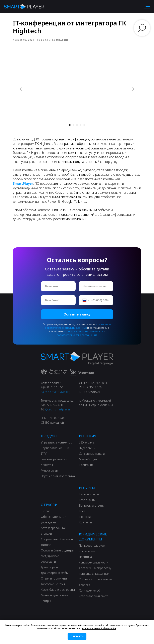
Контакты (85, 522)
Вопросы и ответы (92, 505)
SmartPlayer (23, 183)
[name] (58, 286)
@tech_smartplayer (58, 409)
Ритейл (46, 511)
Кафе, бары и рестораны (58, 590)
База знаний (87, 500)
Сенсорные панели (92, 454)
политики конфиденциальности (83, 331)
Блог (82, 511)
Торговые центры (53, 584)
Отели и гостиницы (54, 578)
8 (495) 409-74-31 (52, 405)
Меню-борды (88, 459)
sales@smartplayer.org (56, 392)
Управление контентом (57, 442)
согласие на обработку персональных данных (78, 326)
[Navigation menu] (147, 7)
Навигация (86, 465)
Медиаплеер (49, 470)
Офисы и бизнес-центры (57, 550)
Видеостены (87, 448)
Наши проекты (89, 494)
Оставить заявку (77, 314)
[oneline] (96, 286)
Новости (85, 517)
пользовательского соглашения (77, 335)
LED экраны (87, 442)
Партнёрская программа (58, 476)
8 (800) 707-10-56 (52, 387)
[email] (58, 300)
